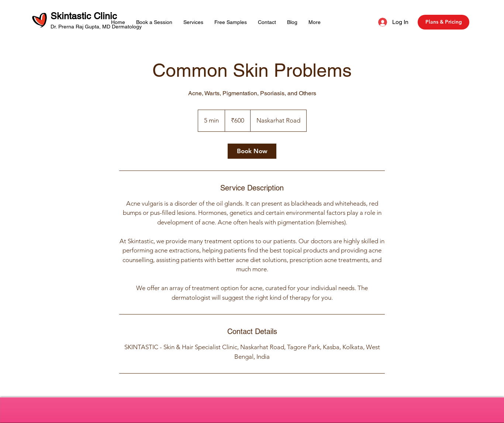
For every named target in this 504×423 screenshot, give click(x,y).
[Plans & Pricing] (443, 22)
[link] (252, 151)
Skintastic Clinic (85, 16)
